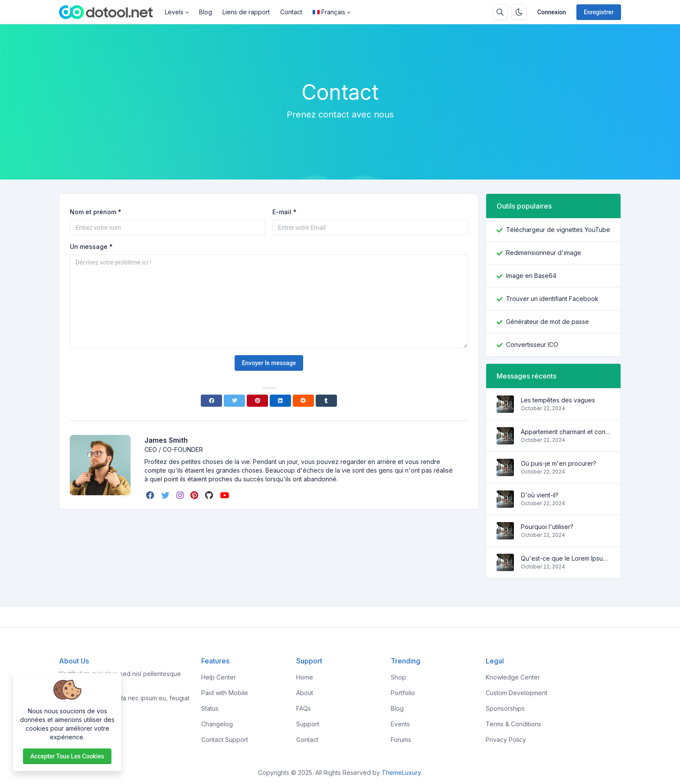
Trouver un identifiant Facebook (552, 299)
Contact (291, 12)
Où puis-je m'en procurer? (559, 463)
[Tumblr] (326, 401)
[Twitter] (234, 401)
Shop (398, 677)
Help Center (219, 677)
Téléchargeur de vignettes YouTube (558, 230)
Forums (401, 740)
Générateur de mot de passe (548, 322)
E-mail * (284, 212)
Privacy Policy (506, 740)
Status (210, 708)
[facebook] (151, 495)
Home (305, 677)
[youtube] (225, 495)
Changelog (217, 724)
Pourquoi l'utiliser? (547, 527)
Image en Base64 (531, 276)
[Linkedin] (280, 401)
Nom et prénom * (96, 212)
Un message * (91, 247)
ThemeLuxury (401, 773)
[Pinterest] (257, 401)
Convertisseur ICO (532, 345)
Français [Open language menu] (329, 12)
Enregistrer (599, 12)
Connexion (552, 12)
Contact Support (225, 740)
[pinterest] (195, 495)
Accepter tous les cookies (67, 756)
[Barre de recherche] (500, 12)
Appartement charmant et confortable (566, 432)
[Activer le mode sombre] (519, 12)
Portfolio (403, 693)
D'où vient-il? (540, 495)
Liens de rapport (246, 12)
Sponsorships (505, 708)
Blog (206, 12)
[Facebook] (211, 401)
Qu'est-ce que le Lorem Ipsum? (566, 558)
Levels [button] (174, 12)
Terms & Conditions (513, 724)
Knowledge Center (513, 677)
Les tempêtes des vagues (558, 400)
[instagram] (181, 495)
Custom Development (517, 693)
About (305, 693)
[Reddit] (303, 401)
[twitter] (166, 495)
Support (308, 724)
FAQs (304, 708)
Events (400, 724)
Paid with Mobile (225, 693)
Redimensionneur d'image (544, 253)
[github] (210, 495)
